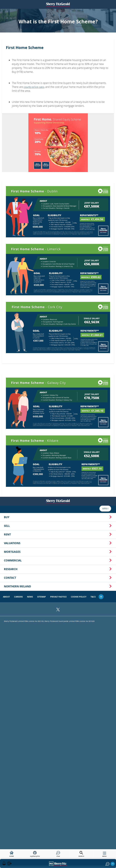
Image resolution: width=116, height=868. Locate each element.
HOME (12, 854)
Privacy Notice (58, 239)
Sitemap (42, 239)
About (6, 239)
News (30, 239)
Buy (58, 159)
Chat (58, 854)
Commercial (58, 203)
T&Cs (93, 239)
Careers (18, 239)
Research (58, 211)
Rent (58, 177)
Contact (58, 220)
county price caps (34, 87)
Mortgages (58, 194)
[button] (101, 239)
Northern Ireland (58, 229)
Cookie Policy (79, 239)
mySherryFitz (35, 854)
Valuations (58, 185)
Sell (58, 168)
